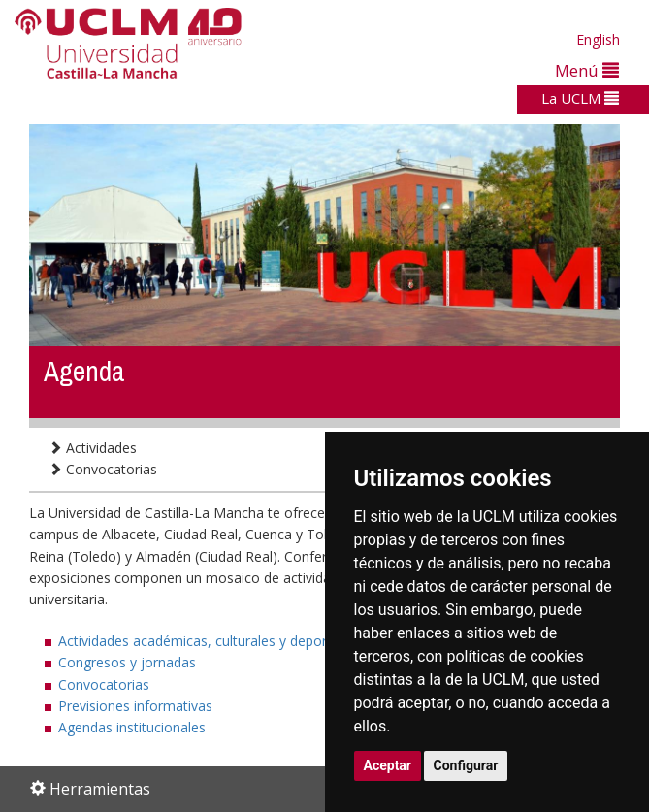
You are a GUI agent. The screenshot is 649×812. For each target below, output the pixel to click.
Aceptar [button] (388, 765)
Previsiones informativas (135, 706)
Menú (587, 70)
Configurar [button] (466, 765)
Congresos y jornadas (127, 662)
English (598, 39)
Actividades (93, 448)
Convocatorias (103, 469)
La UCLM (580, 98)
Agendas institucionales (132, 727)
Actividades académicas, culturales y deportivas (207, 641)
